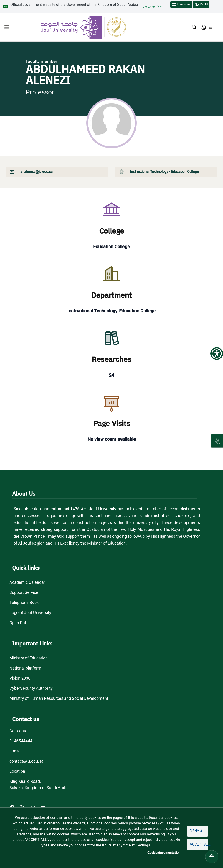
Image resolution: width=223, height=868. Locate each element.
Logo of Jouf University (30, 613)
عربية (211, 27)
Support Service (24, 592)
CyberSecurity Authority (31, 688)
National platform (25, 668)
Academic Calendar (27, 582)
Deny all (198, 831)
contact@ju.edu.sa (26, 761)
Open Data (19, 623)
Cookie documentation (164, 853)
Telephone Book (24, 602)
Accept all (199, 844)
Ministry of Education (29, 658)
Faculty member (41, 61)
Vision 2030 (20, 678)
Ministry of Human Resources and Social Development (59, 698)
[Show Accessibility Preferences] (217, 354)
